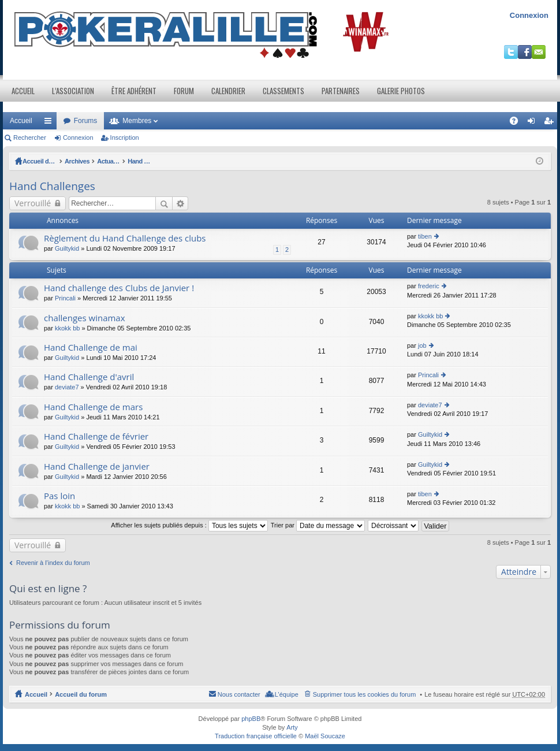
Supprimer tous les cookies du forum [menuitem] (365, 694)
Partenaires (341, 91)
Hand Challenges (251, 161)
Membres (137, 121)
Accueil (23, 91)
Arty (292, 727)
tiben (425, 236)
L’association (73, 91)
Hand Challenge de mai (91, 347)
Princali (65, 298)
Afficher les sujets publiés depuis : (189, 525)
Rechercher (30, 137)
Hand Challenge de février (96, 436)
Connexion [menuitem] (534, 123)
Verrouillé (33, 203)
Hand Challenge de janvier (97, 466)
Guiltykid (67, 248)
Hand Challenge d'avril (89, 377)
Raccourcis (50, 123)
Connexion (529, 15)
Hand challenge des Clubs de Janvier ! (119, 288)
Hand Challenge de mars (93, 407)
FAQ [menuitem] (518, 123)
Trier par (318, 525)
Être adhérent (134, 91)
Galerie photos (401, 91)
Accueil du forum (48, 161)
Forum (184, 91)
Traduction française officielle (256, 736)
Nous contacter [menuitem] (239, 694)
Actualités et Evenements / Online (167, 161)
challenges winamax (85, 318)
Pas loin (59, 496)
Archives (95, 161)
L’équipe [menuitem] (287, 694)
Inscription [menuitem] (551, 123)
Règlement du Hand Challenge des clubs (125, 238)
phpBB (251, 719)
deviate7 (67, 387)
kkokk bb (67, 328)
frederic (429, 286)
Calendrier (228, 91)
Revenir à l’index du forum (53, 563)
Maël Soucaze (325, 736)
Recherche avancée (180, 203)
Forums (86, 121)
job (422, 345)
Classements (283, 91)
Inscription (125, 137)
